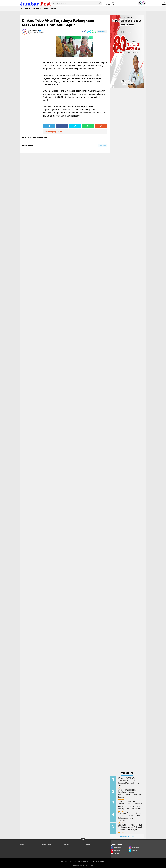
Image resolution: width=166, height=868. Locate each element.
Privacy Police (83, 862)
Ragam (27, 9)
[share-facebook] (84, 32)
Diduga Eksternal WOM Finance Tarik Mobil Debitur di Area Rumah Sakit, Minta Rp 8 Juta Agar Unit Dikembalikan (130, 805)
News (46, 9)
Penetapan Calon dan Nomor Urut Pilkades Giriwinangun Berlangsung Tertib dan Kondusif (129, 817)
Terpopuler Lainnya (127, 836)
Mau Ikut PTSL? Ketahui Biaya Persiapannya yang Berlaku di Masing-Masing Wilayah (130, 827)
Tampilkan (103, 146)
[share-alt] (49, 126)
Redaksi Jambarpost (69, 862)
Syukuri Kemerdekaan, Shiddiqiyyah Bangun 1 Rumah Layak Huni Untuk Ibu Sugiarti (129, 793)
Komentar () (102, 32)
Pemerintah (37, 9)
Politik (54, 9)
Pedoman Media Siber (97, 862)
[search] (77, 3)
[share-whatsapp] (94, 32)
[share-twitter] (89, 32)
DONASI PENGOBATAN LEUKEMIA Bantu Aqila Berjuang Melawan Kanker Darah (128, 782)
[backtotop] (83, 840)
